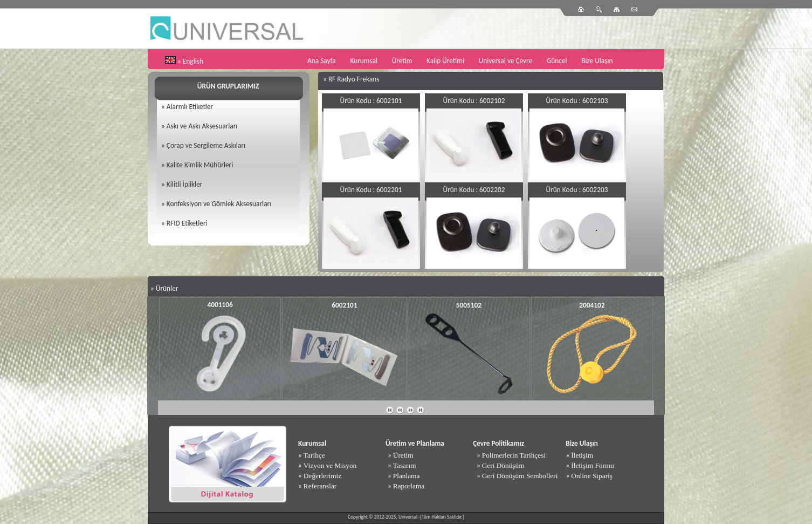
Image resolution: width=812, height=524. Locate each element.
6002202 (492, 190)
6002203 (595, 190)
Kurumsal (364, 61)
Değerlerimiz (322, 476)
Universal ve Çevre (506, 61)
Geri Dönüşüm (503, 465)
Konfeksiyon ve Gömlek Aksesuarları (219, 204)
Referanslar (320, 486)
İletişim (582, 455)
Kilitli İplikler (185, 184)
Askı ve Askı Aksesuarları (202, 126)
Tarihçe (314, 455)
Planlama (407, 476)
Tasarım (405, 465)
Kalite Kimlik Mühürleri (200, 165)
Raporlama (409, 486)
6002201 (389, 190)
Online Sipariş (592, 476)
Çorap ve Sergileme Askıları (206, 145)
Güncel (557, 61)
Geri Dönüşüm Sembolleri (520, 476)
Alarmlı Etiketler (190, 107)
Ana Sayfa (322, 61)
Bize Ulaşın (597, 61)
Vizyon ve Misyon (330, 465)
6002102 (492, 101)
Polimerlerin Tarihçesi (514, 455)
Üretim (402, 61)
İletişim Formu (593, 465)
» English (190, 61)
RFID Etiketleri (187, 223)
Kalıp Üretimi (445, 61)
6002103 (595, 101)
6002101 (389, 101)
